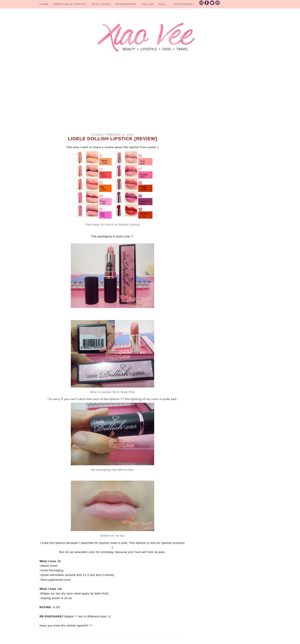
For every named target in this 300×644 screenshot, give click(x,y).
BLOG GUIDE (101, 4)
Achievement (126, 4)
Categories (184, 4)
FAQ (162, 4)
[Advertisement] (112, 98)
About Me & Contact (70, 4)
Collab (147, 4)
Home (44, 4)
